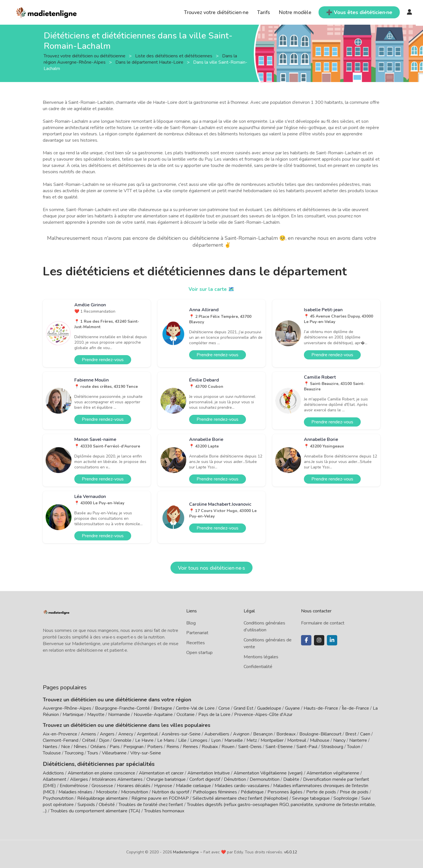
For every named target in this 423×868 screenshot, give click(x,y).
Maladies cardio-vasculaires (242, 785)
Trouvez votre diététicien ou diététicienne (85, 56)
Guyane (292, 708)
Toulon (354, 747)
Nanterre (358, 740)
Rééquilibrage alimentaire (102, 798)
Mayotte (96, 715)
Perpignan (133, 747)
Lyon (216, 740)
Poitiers (155, 747)
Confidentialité (258, 667)
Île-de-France (355, 708)
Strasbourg (332, 747)
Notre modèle (295, 12)
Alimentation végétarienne (333, 772)
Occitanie (186, 715)
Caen (365, 734)
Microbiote (107, 791)
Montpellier (272, 740)
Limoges (199, 740)
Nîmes (80, 747)
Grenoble (122, 740)
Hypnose (163, 785)
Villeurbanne (114, 753)
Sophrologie (346, 798)
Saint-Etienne (279, 747)
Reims (173, 747)
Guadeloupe (269, 708)
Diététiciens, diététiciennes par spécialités (94, 764)
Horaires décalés (134, 785)
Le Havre (144, 740)
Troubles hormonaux (164, 810)
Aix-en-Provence (60, 734)
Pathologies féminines (215, 791)
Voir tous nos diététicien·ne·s (212, 568)
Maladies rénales (75, 791)
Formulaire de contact (323, 623)
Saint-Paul (307, 747)
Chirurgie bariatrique (166, 779)
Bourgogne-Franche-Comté (122, 708)
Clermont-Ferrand (61, 740)
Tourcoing (74, 753)
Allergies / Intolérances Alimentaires (106, 779)
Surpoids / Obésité (96, 804)
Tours (93, 753)
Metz (252, 740)
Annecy (126, 734)
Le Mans (166, 740)
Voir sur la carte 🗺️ (212, 289)
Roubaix (210, 747)
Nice (66, 747)
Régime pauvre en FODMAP (160, 798)
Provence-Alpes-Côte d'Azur (263, 715)
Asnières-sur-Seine (181, 734)
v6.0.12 (291, 852)
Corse (224, 708)
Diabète (291, 779)
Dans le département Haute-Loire (150, 62)
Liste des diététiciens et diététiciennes (174, 56)
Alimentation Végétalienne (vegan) (268, 772)
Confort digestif (205, 779)
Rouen (228, 747)
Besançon (263, 734)
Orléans (98, 747)
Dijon (104, 740)
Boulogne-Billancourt (320, 734)
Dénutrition (235, 779)
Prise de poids (354, 791)
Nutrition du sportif (170, 791)
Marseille (234, 740)
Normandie (119, 715)
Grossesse (102, 785)
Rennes (190, 747)
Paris (115, 747)
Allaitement (55, 779)
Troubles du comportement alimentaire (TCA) (95, 810)
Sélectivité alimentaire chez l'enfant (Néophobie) (240, 798)
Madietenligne (186, 852)
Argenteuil (147, 734)
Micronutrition (135, 791)
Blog (191, 623)
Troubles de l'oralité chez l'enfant (151, 804)
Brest (351, 734)
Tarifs (264, 12)
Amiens (89, 734)
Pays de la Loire (214, 715)
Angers (107, 734)
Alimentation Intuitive (209, 772)
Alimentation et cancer (161, 772)
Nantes (50, 747)
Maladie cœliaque (193, 785)
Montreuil (297, 740)
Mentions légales (261, 657)
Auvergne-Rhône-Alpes (67, 708)
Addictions (53, 772)
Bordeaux (286, 734)
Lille (182, 740)
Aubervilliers (217, 734)
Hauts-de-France (321, 708)
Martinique (73, 715)
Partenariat (197, 633)
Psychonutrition (58, 798)
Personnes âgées (285, 791)
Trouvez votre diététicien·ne (216, 12)
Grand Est (243, 708)
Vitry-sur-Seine (146, 753)
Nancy (339, 740)
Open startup (199, 653)
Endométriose (74, 785)
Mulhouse (320, 740)
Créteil (89, 740)
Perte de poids (321, 791)
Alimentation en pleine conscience (101, 772)
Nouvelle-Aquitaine (153, 715)
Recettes (196, 643)
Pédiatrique (252, 791)
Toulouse (52, 753)
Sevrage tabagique (311, 798)
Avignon (241, 734)
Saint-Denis (250, 747)
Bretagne (163, 708)
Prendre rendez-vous (103, 360)
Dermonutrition (265, 779)
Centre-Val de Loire (195, 708)
